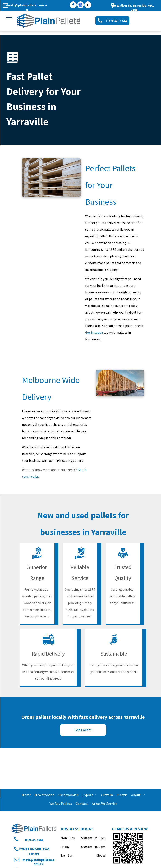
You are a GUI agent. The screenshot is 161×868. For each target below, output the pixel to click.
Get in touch (94, 332)
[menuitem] (26, 795)
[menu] (9, 18)
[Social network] (88, 5)
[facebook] (73, 5)
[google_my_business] (80, 5)
